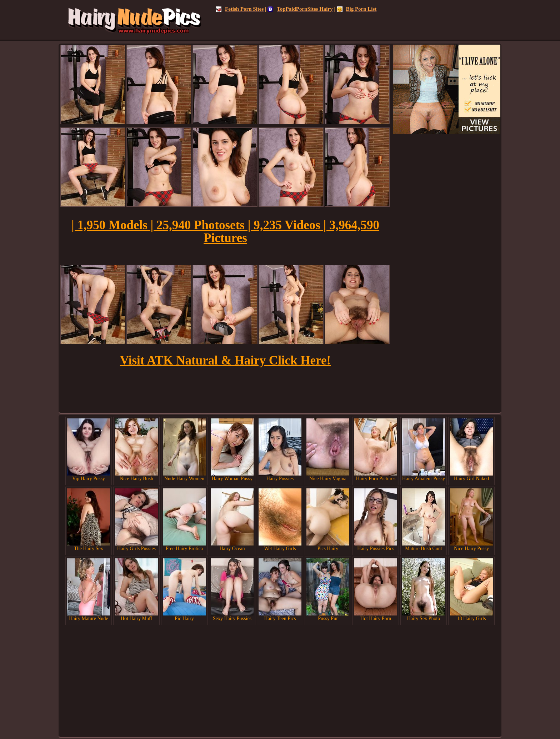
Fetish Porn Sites (240, 9)
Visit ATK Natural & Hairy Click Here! (225, 360)
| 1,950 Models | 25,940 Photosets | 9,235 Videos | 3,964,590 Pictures (225, 232)
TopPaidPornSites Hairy (300, 9)
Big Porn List (357, 9)
